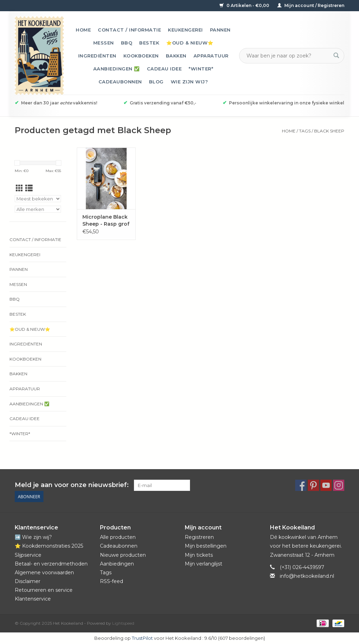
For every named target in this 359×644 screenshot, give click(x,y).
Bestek (149, 43)
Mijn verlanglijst (204, 564)
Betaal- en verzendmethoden (51, 564)
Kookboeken (141, 56)
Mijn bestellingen (206, 546)
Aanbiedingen (117, 564)
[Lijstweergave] (29, 188)
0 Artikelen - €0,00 (245, 5)
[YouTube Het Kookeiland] (326, 485)
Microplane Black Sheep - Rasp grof (106, 220)
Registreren (199, 537)
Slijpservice (28, 555)
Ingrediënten (97, 56)
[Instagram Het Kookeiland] (339, 485)
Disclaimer (28, 581)
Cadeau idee (164, 69)
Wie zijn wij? (189, 82)
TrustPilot (142, 638)
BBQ (127, 43)
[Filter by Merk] (38, 209)
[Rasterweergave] (19, 188)
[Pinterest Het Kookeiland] (313, 485)
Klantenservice (33, 599)
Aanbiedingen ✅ (117, 69)
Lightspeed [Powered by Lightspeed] (123, 623)
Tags (305, 131)
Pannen (220, 30)
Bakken (176, 56)
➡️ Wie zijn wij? (33, 537)
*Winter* (201, 69)
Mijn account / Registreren (311, 5)
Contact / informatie (129, 30)
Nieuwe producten (123, 555)
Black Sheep (329, 131)
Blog (156, 82)
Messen (104, 43)
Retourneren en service (44, 590)
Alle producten (118, 537)
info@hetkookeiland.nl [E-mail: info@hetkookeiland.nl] (307, 576)
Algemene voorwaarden (44, 573)
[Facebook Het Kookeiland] (301, 485)
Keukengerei (185, 30)
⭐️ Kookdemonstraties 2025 (49, 546)
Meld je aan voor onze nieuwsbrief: (72, 485)
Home (83, 30)
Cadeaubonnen (120, 82)
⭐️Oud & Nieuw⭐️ (190, 43)
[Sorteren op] (38, 199)
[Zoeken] (287, 56)
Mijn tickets (199, 555)
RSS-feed (111, 581)
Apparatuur (211, 56)
